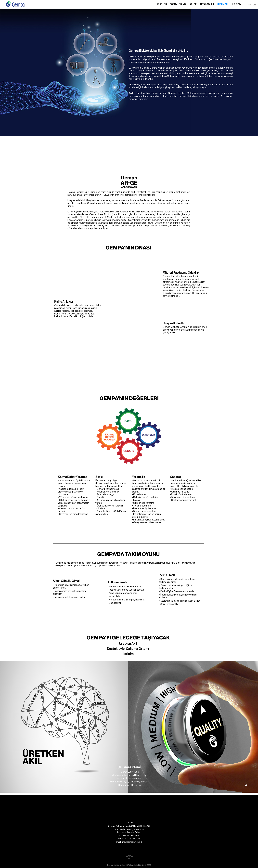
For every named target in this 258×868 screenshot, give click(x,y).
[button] (178, 6)
